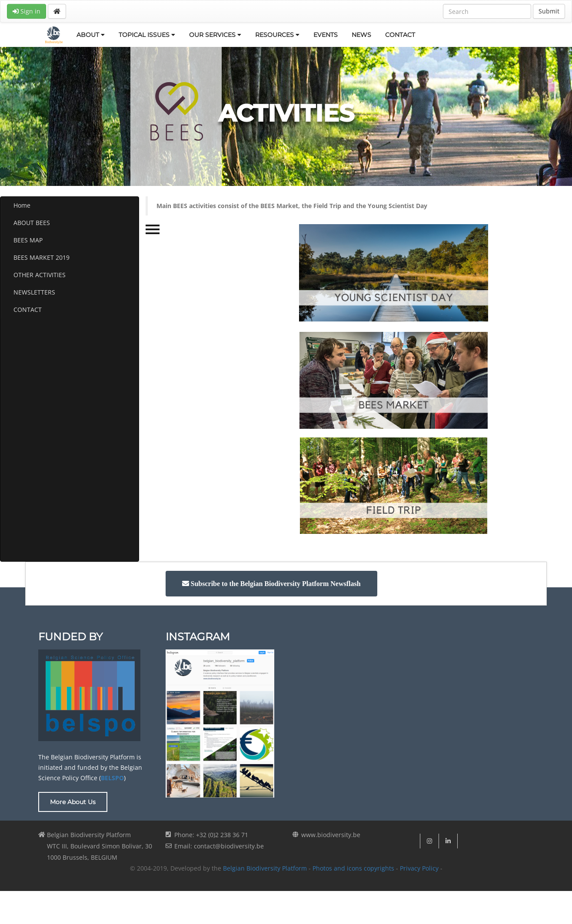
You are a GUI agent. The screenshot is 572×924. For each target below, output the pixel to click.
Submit (549, 11)
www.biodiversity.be (331, 835)
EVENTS (326, 35)
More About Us (73, 802)
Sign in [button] (27, 11)
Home (22, 205)
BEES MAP (28, 240)
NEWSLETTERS (34, 292)
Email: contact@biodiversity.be (219, 846)
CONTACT (400, 35)
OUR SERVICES (215, 35)
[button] (271, 584)
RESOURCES (277, 35)
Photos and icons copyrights (353, 868)
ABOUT (91, 35)
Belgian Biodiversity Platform (265, 868)
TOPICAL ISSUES (147, 35)
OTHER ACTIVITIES (40, 275)
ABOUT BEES (32, 223)
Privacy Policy (419, 868)
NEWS (361, 35)
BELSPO (112, 778)
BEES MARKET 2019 (42, 257)
